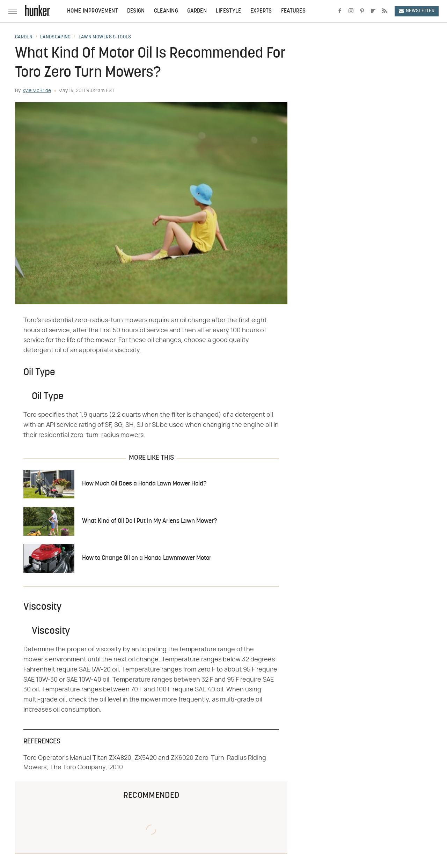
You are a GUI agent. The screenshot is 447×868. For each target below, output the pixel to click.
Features (293, 11)
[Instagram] (351, 11)
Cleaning (166, 11)
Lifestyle (229, 11)
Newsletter (417, 11)
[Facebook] (340, 11)
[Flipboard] (373, 11)
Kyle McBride (37, 91)
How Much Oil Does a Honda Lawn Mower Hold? (144, 484)
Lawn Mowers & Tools (105, 37)
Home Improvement (93, 11)
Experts (261, 11)
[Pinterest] (362, 11)
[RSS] (384, 11)
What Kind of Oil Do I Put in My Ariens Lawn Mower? (149, 521)
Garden (197, 11)
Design (136, 11)
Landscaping (55, 37)
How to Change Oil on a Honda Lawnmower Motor (147, 558)
